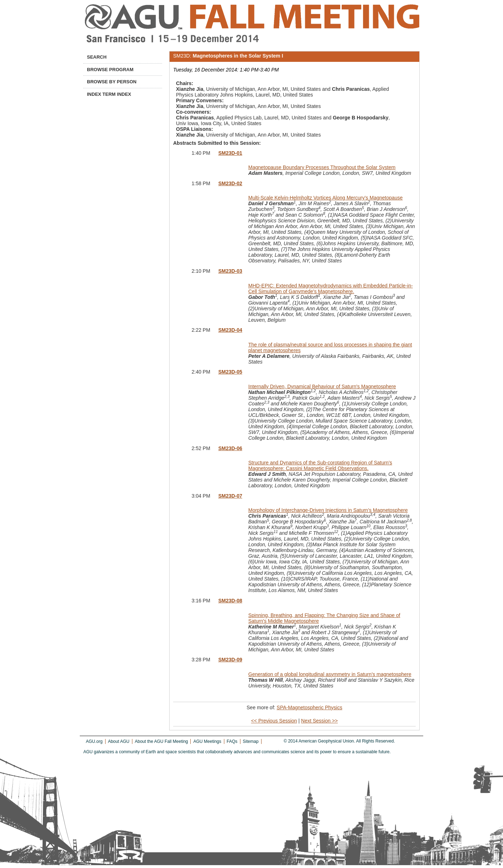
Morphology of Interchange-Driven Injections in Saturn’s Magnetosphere (328, 510)
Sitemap (251, 741)
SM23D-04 (230, 330)
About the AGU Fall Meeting (162, 741)
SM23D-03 (230, 271)
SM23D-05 (230, 372)
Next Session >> (320, 721)
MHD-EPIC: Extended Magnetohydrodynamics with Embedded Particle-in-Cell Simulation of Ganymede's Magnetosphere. (331, 288)
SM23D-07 (230, 496)
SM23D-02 (230, 183)
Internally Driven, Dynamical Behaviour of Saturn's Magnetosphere (322, 386)
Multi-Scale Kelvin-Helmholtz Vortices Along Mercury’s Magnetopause (326, 198)
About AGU (119, 741)
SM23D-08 (230, 601)
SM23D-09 (230, 660)
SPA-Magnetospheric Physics (309, 707)
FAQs (232, 741)
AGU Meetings (207, 741)
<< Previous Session (274, 721)
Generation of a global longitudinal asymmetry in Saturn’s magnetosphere (330, 674)
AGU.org (94, 741)
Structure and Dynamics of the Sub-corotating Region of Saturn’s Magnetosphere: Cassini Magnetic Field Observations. (320, 465)
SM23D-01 (230, 153)
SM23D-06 (230, 448)
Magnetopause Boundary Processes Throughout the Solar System (322, 167)
